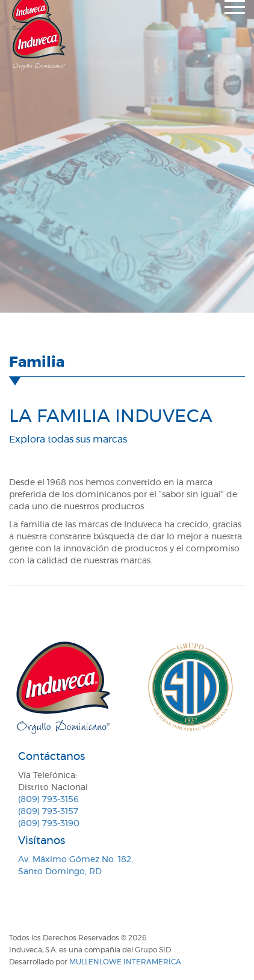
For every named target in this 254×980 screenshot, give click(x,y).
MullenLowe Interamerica (125, 962)
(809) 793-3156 (48, 800)
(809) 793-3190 (49, 824)
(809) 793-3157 (48, 812)
